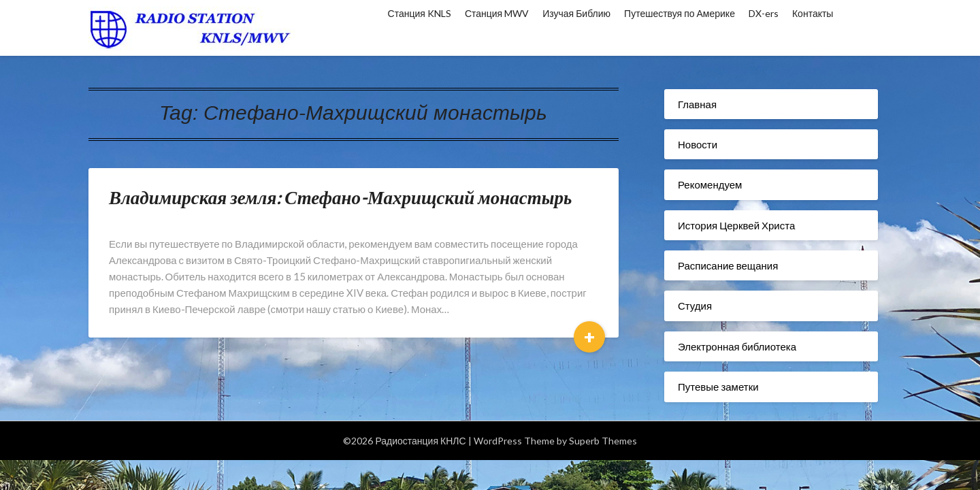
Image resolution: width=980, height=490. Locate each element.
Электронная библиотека (737, 346)
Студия (695, 306)
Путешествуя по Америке (680, 13)
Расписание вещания (728, 265)
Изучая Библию (576, 13)
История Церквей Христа (736, 225)
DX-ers (764, 13)
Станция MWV (497, 13)
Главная (697, 104)
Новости (698, 144)
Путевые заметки (718, 387)
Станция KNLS (420, 13)
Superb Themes (603, 441)
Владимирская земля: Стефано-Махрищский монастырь (340, 197)
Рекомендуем (710, 184)
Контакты (813, 13)
